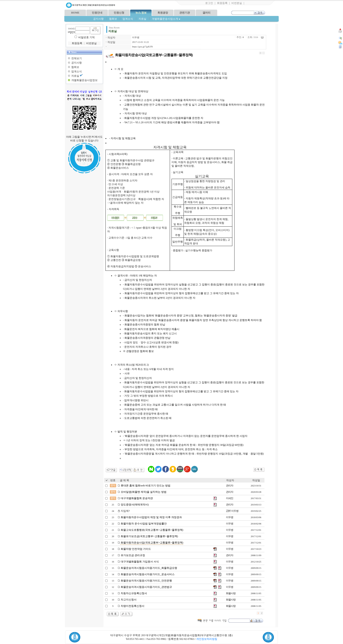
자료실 (142, 19)
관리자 (230, 486)
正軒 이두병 (232, 511)
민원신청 (119, 13)
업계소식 (128, 19)
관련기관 (185, 13)
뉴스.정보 (141, 13)
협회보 (113, 19)
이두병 (136, 37)
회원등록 (222, 3)
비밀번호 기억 (87, 37)
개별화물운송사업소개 (166, 19)
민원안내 (97, 13)
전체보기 (77, 58)
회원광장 (163, 13)
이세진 (230, 498)
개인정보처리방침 (207, 639)
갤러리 (206, 13)
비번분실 (237, 3)
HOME (75, 13)
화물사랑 (231, 593)
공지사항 (98, 19)
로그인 (209, 3)
